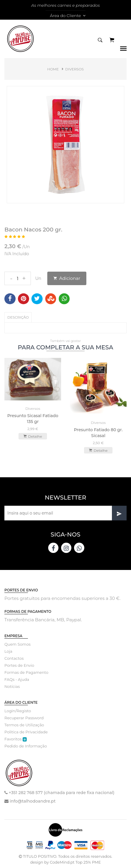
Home (53, 69)
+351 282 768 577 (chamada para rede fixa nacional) (62, 793)
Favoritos (16, 739)
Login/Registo (18, 711)
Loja (8, 651)
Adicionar (67, 278)
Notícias (12, 686)
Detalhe (33, 436)
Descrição (18, 317)
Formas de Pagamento (26, 672)
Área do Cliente (68, 16)
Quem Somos (17, 644)
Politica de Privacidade (26, 732)
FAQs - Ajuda (17, 679)
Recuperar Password (24, 718)
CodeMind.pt (62, 862)
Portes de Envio (19, 665)
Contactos (14, 658)
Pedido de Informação (26, 746)
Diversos (74, 69)
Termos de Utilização (24, 725)
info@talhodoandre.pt (33, 801)
